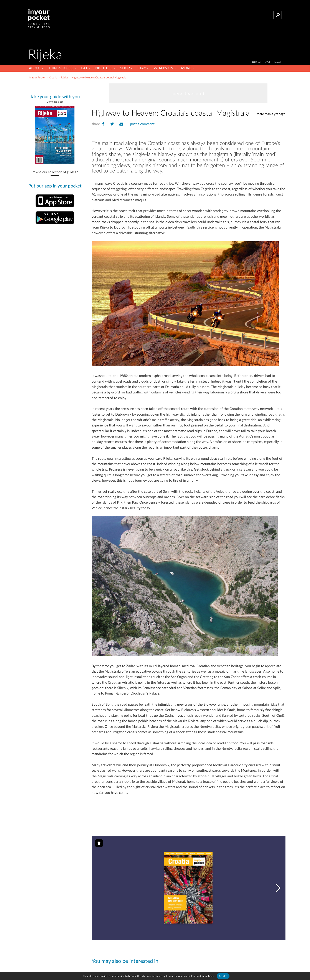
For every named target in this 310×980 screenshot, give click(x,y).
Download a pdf (55, 102)
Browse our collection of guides (53, 172)
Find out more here (202, 976)
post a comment (142, 124)
